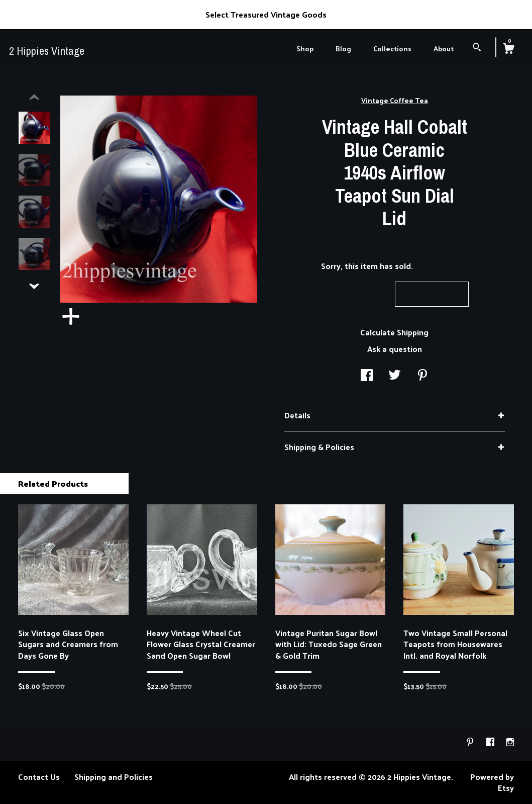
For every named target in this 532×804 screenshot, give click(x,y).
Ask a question (395, 349)
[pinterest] (471, 742)
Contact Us (39, 777)
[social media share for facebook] (367, 376)
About (444, 49)
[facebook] (491, 742)
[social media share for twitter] (395, 376)
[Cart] (508, 49)
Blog (343, 49)
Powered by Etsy (492, 782)
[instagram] (510, 742)
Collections (392, 49)
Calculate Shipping (394, 332)
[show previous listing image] (34, 98)
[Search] (477, 48)
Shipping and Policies (114, 777)
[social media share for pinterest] (422, 376)
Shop (305, 49)
